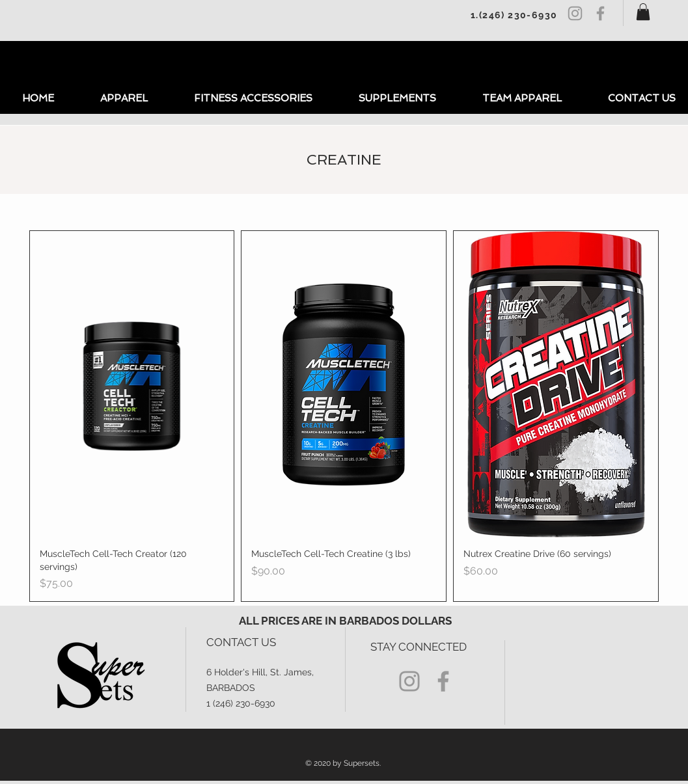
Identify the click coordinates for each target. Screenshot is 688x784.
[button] (643, 12)
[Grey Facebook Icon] (600, 13)
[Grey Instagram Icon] (575, 13)
